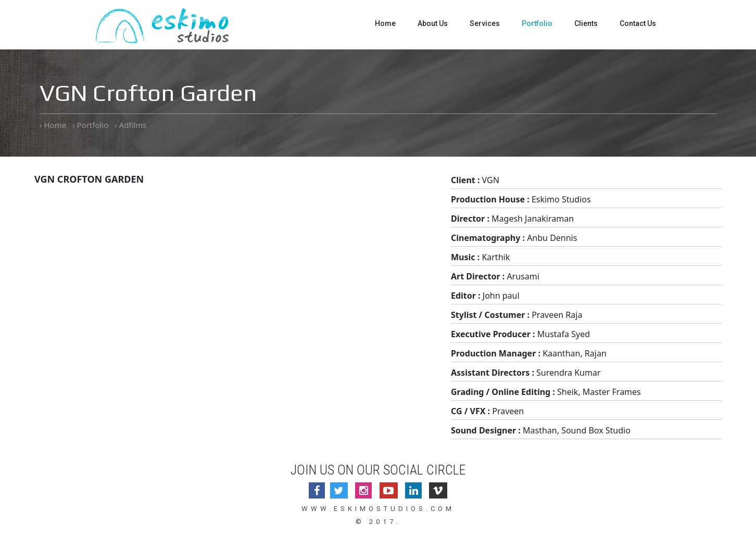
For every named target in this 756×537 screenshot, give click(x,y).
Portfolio (537, 23)
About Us (433, 23)
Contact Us (638, 23)
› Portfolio (90, 125)
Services (485, 23)
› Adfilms (130, 125)
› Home (53, 125)
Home (385, 23)
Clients (586, 23)
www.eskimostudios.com (378, 509)
